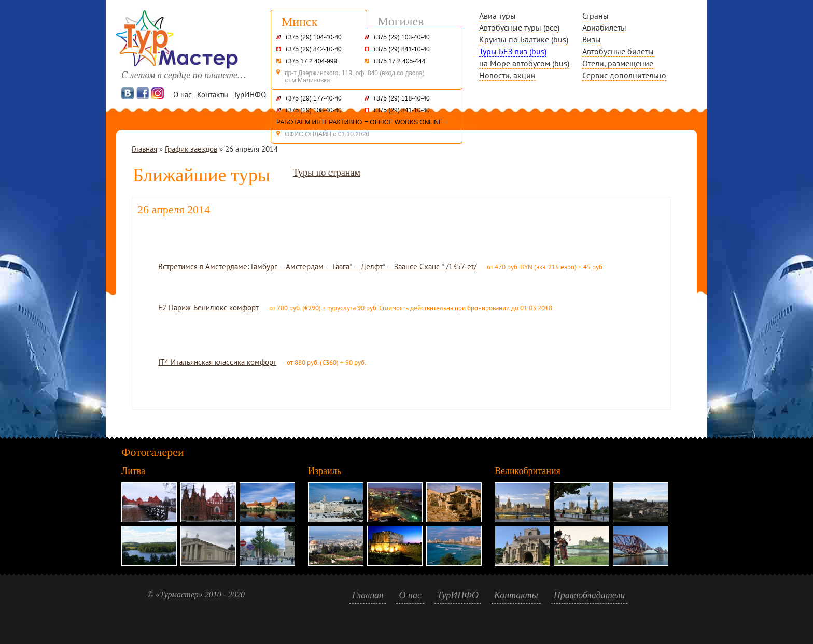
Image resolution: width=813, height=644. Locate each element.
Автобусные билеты (618, 51)
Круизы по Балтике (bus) (524, 39)
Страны (595, 16)
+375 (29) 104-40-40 (313, 37)
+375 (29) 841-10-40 (401, 49)
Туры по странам (327, 173)
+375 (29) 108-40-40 (313, 110)
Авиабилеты (604, 27)
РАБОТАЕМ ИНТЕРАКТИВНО (319, 122)
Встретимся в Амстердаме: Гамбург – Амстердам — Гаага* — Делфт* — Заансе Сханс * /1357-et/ (317, 267)
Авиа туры (497, 16)
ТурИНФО (250, 95)
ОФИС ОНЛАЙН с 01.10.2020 (327, 134)
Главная (144, 149)
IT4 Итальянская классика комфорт (217, 362)
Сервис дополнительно (624, 75)
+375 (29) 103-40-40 (401, 37)
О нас (183, 95)
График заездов (191, 149)
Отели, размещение (618, 63)
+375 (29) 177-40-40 (313, 98)
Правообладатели (590, 595)
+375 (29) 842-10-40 (313, 49)
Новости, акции (507, 75)
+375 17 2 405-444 (399, 61)
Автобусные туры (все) (519, 27)
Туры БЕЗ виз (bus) (513, 51)
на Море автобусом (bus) (524, 63)
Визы (592, 39)
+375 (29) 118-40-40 (401, 98)
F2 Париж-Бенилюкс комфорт (208, 307)
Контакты (213, 95)
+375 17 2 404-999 (311, 61)
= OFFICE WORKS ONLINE (404, 122)
